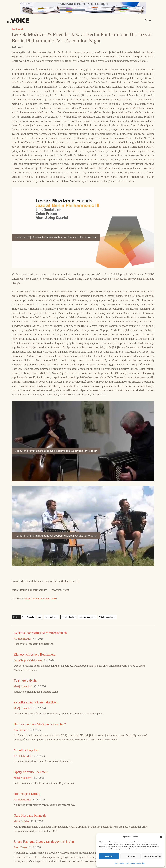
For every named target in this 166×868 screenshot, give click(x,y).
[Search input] (133, 20)
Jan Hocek (18, 29)
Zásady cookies (119, 863)
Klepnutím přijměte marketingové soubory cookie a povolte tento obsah (56, 237)
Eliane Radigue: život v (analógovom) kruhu (44, 842)
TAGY (16, 617)
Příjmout (109, 856)
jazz (40, 617)
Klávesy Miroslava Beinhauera (34, 654)
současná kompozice (87, 617)
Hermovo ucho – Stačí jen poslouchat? (40, 724)
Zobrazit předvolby (152, 856)
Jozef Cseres (20, 730)
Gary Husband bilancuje (30, 815)
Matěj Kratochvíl (23, 686)
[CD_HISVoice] (83, 8)
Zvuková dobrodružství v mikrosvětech (40, 633)
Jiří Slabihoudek (22, 639)
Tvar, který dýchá (25, 681)
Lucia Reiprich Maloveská (28, 660)
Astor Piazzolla (28, 617)
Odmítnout (131, 856)
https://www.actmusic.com (40, 598)
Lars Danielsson (51, 617)
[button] (161, 837)
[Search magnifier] (146, 20)
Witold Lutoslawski (107, 617)
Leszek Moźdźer (68, 617)
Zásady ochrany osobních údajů (135, 863)
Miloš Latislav (21, 821)
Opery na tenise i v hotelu (31, 772)
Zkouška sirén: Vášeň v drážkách (36, 702)
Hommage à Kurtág (27, 794)
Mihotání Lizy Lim (27, 750)
